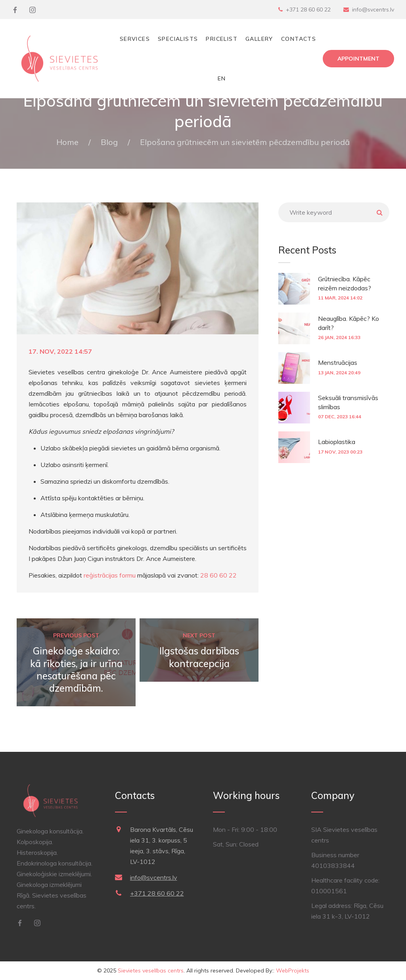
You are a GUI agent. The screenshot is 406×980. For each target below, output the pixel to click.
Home (67, 142)
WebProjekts (293, 970)
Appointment (358, 59)
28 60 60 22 (218, 575)
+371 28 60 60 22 (308, 10)
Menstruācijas (338, 362)
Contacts (299, 39)
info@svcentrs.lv (373, 10)
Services (135, 39)
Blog (109, 142)
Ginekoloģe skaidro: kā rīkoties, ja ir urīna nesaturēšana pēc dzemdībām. (76, 669)
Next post (199, 635)
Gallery (259, 39)
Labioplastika (337, 442)
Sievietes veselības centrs (151, 970)
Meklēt (379, 212)
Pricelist (222, 39)
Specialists (178, 39)
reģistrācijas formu (110, 575)
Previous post (76, 635)
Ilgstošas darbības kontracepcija (199, 657)
